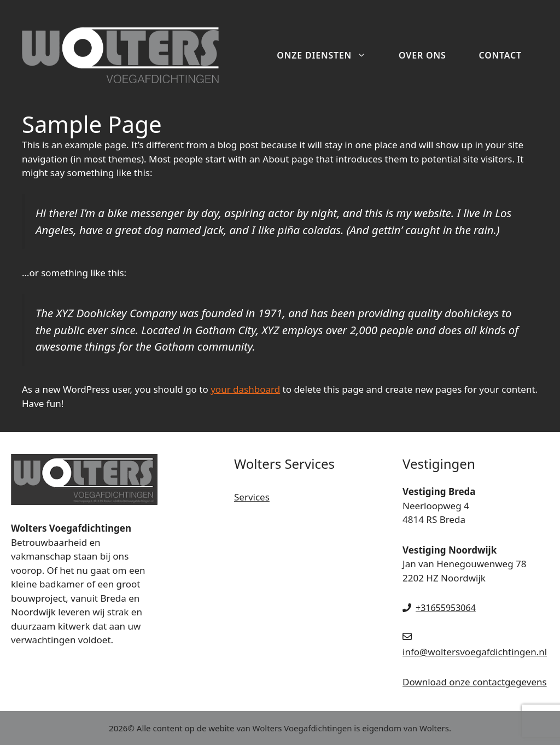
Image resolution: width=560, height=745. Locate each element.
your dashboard (245, 389)
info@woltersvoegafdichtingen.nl (475, 652)
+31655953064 (446, 608)
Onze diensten (329, 55)
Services (252, 497)
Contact (501, 55)
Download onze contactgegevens (475, 682)
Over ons (422, 55)
